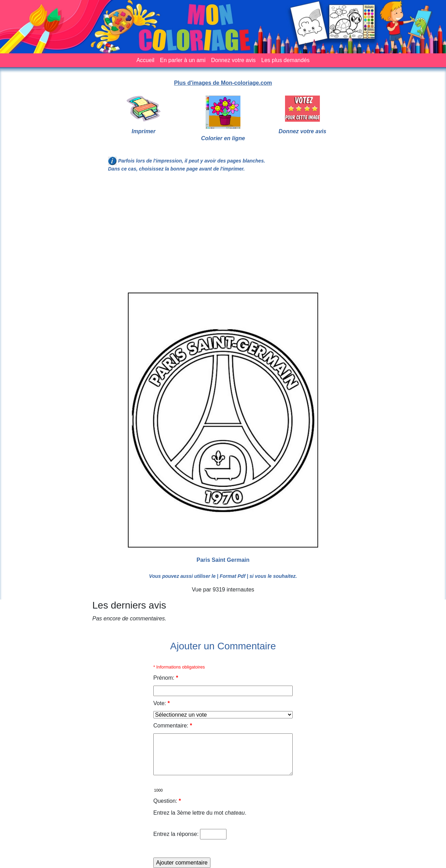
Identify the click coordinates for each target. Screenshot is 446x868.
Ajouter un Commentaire (223, 646)
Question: (167, 801)
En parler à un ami (183, 60)
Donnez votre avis (233, 60)
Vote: (162, 703)
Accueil (145, 60)
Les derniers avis (129, 605)
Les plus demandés (286, 60)
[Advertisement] (223, 235)
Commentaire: (173, 726)
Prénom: (166, 678)
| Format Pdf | (233, 576)
